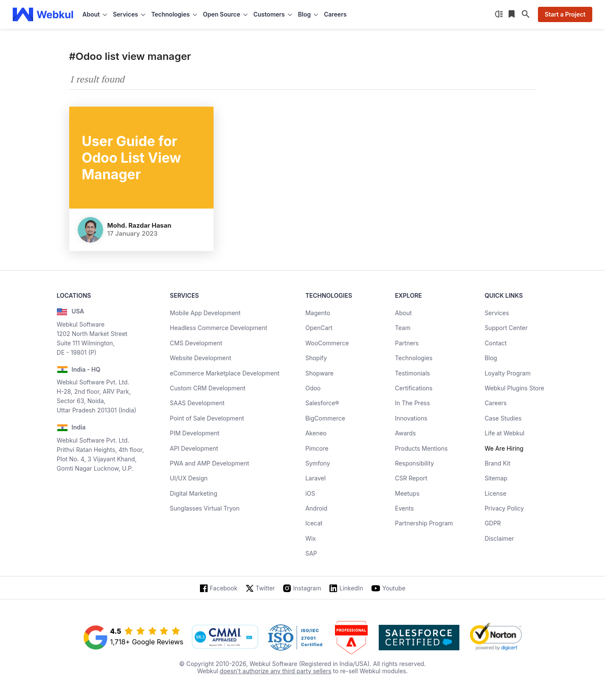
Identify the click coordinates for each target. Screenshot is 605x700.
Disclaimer (499, 538)
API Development (194, 448)
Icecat (314, 523)
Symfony (318, 463)
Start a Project (565, 14)
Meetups (407, 493)
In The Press (412, 403)
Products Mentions (421, 448)
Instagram (307, 588)
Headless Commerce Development (218, 328)
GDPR (493, 523)
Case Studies (503, 418)
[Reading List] (512, 14)
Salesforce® (322, 403)
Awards (405, 433)
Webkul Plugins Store (514, 388)
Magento (318, 313)
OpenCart (319, 328)
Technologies (414, 358)
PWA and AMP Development (210, 463)
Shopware (319, 373)
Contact (495, 343)
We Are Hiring (504, 448)
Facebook (224, 588)
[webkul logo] (43, 14)
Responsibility (414, 463)
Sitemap (496, 478)
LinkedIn (351, 588)
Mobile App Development (205, 313)
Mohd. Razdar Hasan (139, 225)
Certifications (414, 388)
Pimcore (317, 448)
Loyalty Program (507, 373)
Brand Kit (497, 463)
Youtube (394, 588)
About (403, 313)
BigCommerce (325, 418)
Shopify (316, 358)
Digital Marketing (194, 493)
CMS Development (196, 343)
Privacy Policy (504, 508)
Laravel (315, 478)
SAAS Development (197, 403)
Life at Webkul (504, 433)
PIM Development (195, 433)
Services (497, 313)
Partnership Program (424, 523)
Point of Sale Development (207, 418)
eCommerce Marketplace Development (225, 373)
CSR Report (411, 478)
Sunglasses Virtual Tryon (205, 508)
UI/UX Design (189, 478)
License (495, 493)
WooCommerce (327, 343)
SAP (311, 553)
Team (402, 328)
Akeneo (316, 433)
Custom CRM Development (208, 388)
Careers (335, 14)
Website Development (201, 358)
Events (404, 508)
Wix (311, 538)
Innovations (411, 418)
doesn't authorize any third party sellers (276, 671)
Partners (407, 343)
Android (316, 508)
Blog (491, 358)
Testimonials (412, 373)
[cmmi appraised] (225, 638)
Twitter (265, 588)
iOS (310, 493)
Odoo (313, 388)
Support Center (506, 328)
